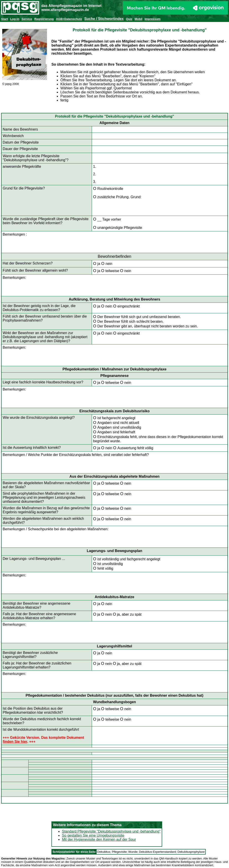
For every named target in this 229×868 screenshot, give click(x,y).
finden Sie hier (15, 742)
